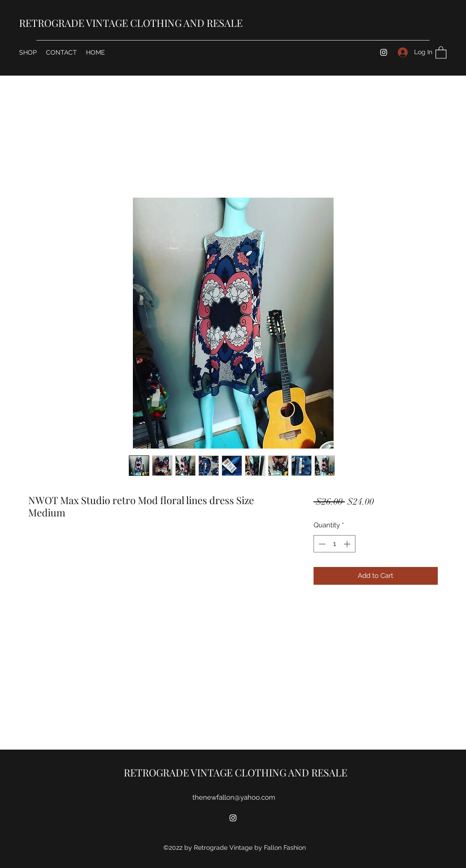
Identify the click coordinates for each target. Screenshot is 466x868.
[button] (441, 52)
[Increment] (348, 544)
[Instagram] (384, 52)
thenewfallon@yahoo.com (234, 797)
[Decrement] (321, 544)
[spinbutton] (334, 544)
